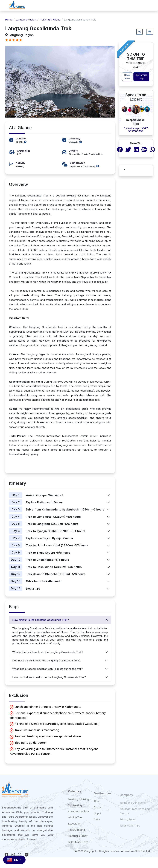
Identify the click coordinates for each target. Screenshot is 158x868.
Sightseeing (75, 813)
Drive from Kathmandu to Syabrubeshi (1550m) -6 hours (65, 509)
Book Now (127, 77)
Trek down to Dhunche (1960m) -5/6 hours (56, 574)
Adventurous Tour (79, 819)
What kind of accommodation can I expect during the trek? (48, 669)
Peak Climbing (76, 837)
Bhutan (98, 813)
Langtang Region (26, 20)
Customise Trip (141, 77)
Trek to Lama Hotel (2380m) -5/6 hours (53, 517)
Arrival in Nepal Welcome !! (45, 495)
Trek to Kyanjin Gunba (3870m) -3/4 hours (56, 531)
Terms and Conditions (133, 807)
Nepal (97, 819)
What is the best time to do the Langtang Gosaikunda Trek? (48, 652)
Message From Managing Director (135, 816)
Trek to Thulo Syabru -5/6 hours (48, 553)
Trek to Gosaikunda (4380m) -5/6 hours (54, 567)
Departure (33, 589)
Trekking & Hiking (50, 20)
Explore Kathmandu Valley (44, 502)
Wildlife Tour (75, 825)
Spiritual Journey (78, 843)
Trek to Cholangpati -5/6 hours (48, 560)
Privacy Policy (128, 824)
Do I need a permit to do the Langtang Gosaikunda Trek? (46, 660)
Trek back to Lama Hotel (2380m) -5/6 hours (57, 545)
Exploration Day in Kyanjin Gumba (50, 538)
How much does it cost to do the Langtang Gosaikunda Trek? (49, 677)
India (97, 825)
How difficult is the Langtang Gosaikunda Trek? (41, 620)
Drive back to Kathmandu (44, 581)
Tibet (97, 807)
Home (9, 20)
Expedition (74, 831)
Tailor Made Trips (130, 830)
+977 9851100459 (136, 130)
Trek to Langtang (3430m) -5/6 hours (52, 524)
